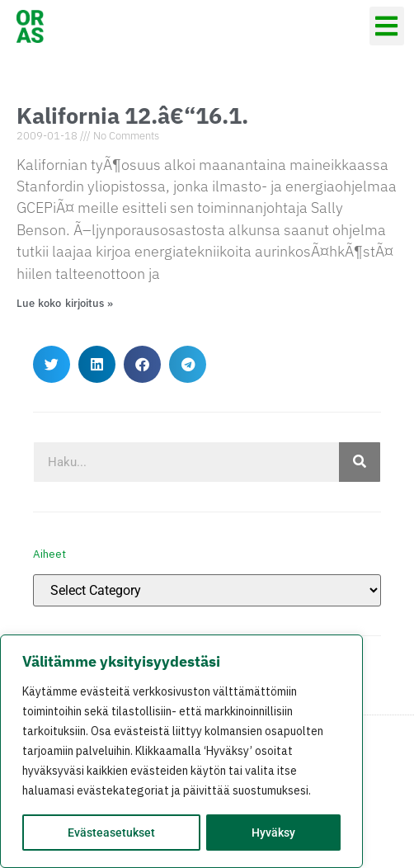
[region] (181, 752)
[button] (387, 26)
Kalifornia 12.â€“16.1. (132, 115)
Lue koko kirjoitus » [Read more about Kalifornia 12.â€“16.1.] (65, 303)
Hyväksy (273, 833)
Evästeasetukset (111, 833)
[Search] (360, 462)
